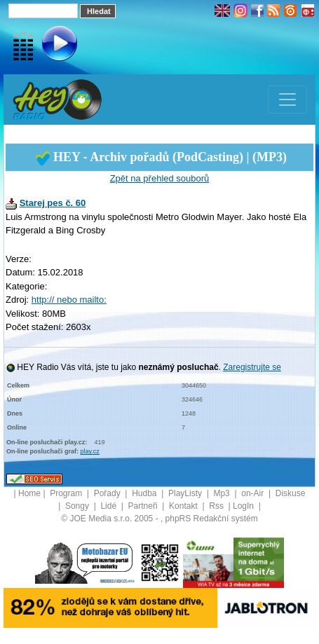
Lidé (109, 506)
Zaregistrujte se (252, 367)
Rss (217, 506)
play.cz (90, 451)
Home (29, 493)
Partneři (144, 506)
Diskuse (291, 493)
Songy (78, 506)
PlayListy (186, 493)
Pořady (108, 493)
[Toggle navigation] (287, 100)
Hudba (145, 493)
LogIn (244, 506)
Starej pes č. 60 (53, 203)
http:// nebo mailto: (69, 300)
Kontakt (184, 506)
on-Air (253, 493)
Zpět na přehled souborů (160, 178)
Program (67, 493)
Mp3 (223, 493)
